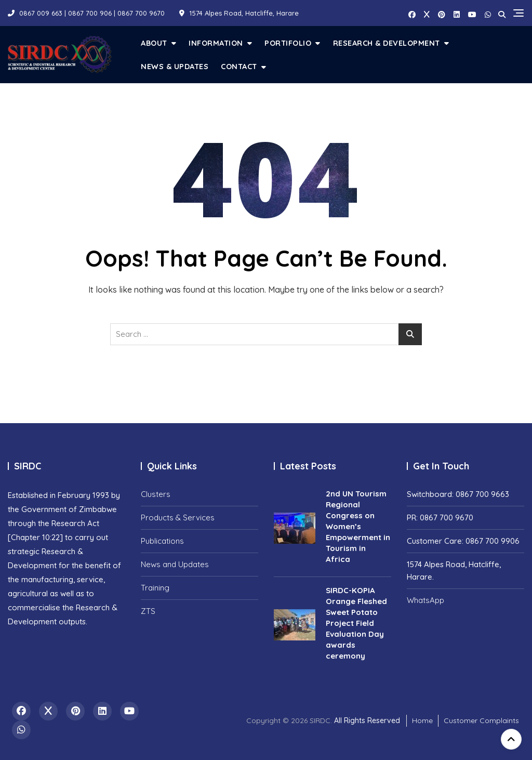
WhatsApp (425, 600)
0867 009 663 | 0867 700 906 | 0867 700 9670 (86, 13)
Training (155, 588)
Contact (239, 66)
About (154, 43)
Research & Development (387, 43)
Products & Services (178, 517)
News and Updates (175, 564)
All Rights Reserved (367, 720)
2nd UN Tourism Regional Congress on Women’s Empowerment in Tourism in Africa (358, 526)
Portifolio (288, 43)
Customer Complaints (481, 720)
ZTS (148, 611)
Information (216, 43)
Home (422, 720)
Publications (162, 541)
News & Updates (175, 66)
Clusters (156, 494)
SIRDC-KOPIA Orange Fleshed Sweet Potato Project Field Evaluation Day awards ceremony (356, 623)
